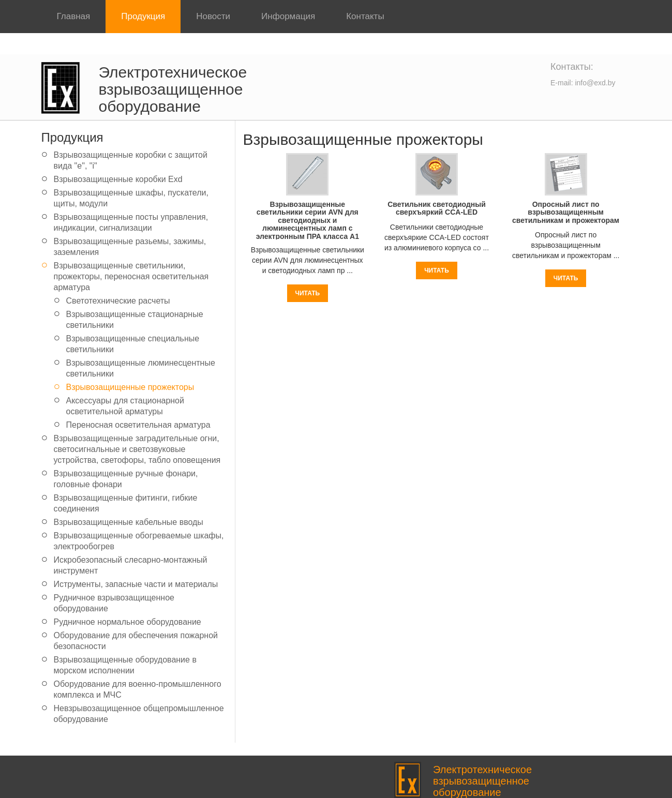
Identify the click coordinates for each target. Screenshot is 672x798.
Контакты (365, 16)
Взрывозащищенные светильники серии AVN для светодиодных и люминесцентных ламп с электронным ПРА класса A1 (308, 220)
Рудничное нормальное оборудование (128, 622)
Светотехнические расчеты (118, 301)
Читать (308, 293)
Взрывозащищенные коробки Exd (118, 179)
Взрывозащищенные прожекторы (130, 387)
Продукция (143, 16)
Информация (288, 16)
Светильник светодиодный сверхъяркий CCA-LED (437, 208)
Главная (74, 16)
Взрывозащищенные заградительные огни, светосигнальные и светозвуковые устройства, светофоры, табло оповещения (137, 449)
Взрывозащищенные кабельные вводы (129, 522)
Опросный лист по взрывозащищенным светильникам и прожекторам (566, 212)
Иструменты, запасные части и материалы (136, 584)
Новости (213, 16)
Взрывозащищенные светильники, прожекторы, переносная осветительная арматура (131, 276)
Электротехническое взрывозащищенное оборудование (173, 89)
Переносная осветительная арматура (138, 425)
